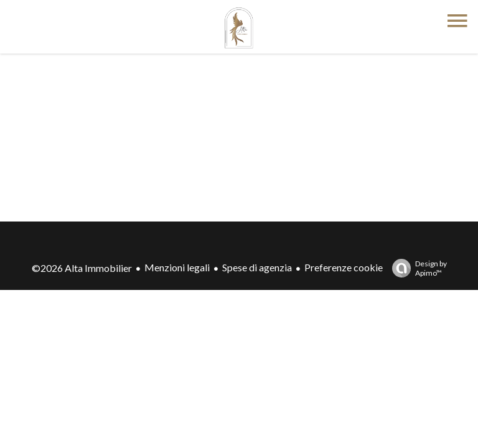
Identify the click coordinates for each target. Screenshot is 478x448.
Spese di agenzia (257, 267)
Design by (416, 268)
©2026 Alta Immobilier (82, 268)
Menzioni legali (177, 267)
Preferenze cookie (344, 267)
